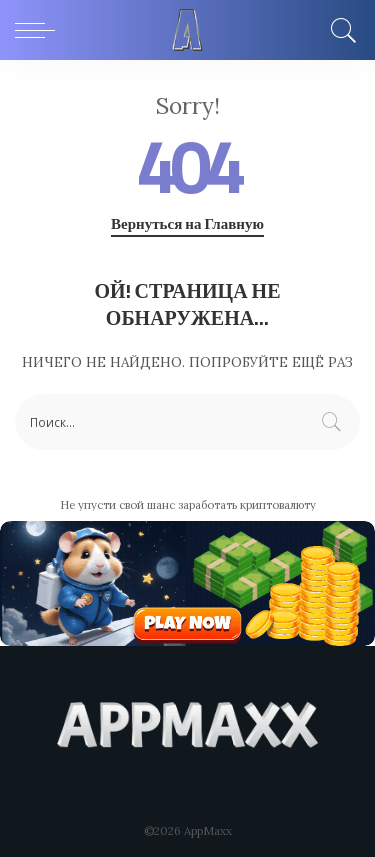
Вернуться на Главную (187, 224)
